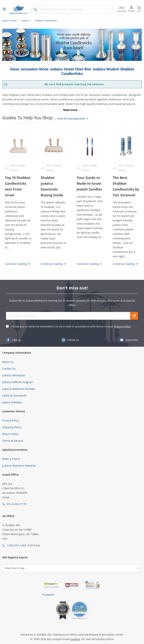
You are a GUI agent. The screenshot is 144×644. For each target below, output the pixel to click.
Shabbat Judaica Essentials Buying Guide (52, 186)
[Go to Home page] (18, 9)
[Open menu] (4, 9)
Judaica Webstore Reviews (19, 380)
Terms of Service (13, 432)
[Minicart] (139, 9)
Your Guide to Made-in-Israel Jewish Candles (89, 183)
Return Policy (10, 425)
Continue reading (17, 255)
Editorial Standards (14, 387)
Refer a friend (11, 450)
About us (8, 353)
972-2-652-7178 (16, 495)
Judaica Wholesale (14, 366)
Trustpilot (48, 586)
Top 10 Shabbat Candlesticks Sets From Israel (17, 186)
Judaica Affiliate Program (18, 373)
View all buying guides (73, 118)
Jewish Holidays (12, 393)
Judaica (26, 21)
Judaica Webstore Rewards (19, 457)
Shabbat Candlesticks (46, 21)
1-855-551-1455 (16, 536)
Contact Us (9, 360)
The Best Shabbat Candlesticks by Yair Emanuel (126, 186)
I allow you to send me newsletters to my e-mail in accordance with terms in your (71, 317)
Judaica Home (9, 21)
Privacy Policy (122, 317)
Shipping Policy (12, 418)
